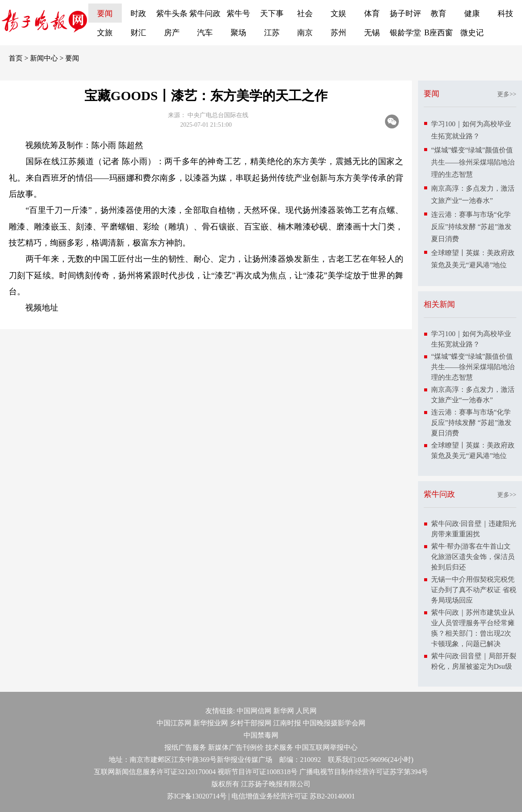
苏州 (338, 33)
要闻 (105, 13)
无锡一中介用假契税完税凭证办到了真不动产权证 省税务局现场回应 (474, 590)
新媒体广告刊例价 (236, 747)
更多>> (507, 94)
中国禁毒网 (261, 735)
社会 (305, 13)
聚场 (238, 33)
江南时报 (287, 723)
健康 (472, 13)
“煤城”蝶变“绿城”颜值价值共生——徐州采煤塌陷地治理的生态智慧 (473, 162)
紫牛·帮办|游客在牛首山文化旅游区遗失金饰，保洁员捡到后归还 (473, 557)
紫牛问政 (205, 13)
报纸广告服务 (185, 747)
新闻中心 (44, 58)
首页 (16, 58)
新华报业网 (211, 723)
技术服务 (279, 747)
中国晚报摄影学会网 (334, 723)
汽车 (205, 33)
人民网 (306, 711)
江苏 (272, 33)
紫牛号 (238, 13)
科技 (505, 13)
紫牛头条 (172, 13)
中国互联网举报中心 (326, 747)
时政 (138, 13)
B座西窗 (438, 33)
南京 (305, 33)
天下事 (272, 13)
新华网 (284, 711)
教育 (438, 13)
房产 (172, 33)
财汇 (138, 33)
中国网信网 (254, 711)
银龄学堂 (405, 33)
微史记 (472, 33)
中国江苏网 (174, 723)
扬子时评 (405, 13)
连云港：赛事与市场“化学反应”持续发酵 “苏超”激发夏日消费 (471, 227)
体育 (372, 13)
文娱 (338, 13)
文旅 (105, 33)
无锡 (372, 33)
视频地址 (42, 308)
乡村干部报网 (251, 723)
